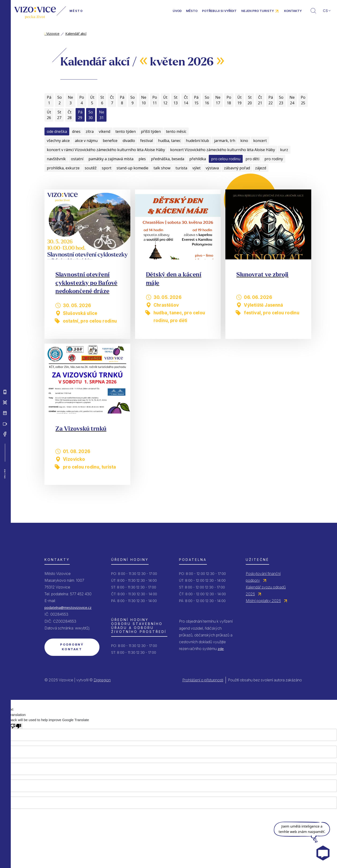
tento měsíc (176, 131)
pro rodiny (274, 159)
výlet (196, 168)
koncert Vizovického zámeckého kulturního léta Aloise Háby (223, 150)
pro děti (252, 159)
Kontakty (293, 11)
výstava (212, 168)
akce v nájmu (86, 141)
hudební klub (197, 141)
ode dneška (57, 131)
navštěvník (56, 159)
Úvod (177, 11)
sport (107, 168)
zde (221, 649)
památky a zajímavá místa (111, 159)
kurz (284, 150)
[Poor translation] (16, 726)
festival (147, 141)
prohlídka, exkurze (63, 168)
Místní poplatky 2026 (263, 601)
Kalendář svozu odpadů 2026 (266, 590)
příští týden (151, 131)
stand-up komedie (132, 168)
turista (181, 168)
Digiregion (102, 680)
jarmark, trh (225, 141)
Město (192, 11)
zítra (90, 131)
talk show (162, 168)
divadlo (129, 141)
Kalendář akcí (76, 33)
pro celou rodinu (226, 159)
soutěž (91, 168)
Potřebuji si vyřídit (219, 11)
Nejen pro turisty (258, 11)
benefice (110, 141)
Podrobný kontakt (72, 647)
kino (244, 141)
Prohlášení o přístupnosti (203, 680)
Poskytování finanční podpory (263, 577)
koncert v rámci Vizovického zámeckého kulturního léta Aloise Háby (106, 150)
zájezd (261, 168)
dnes (76, 131)
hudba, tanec (169, 141)
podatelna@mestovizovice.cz (68, 607)
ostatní (77, 159)
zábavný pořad (237, 168)
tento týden (126, 131)
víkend (104, 131)
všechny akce (58, 141)
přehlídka (198, 159)
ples (142, 159)
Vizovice (52, 33)
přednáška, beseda (168, 159)
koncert (260, 141)
